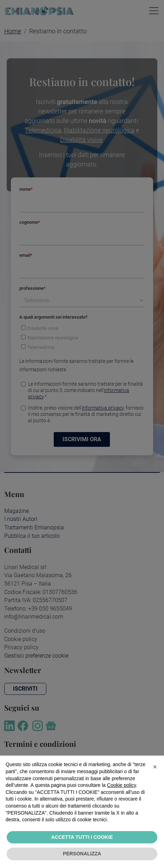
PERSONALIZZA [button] (82, 854)
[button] (155, 767)
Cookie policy (122, 785)
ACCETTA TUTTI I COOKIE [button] (82, 837)
